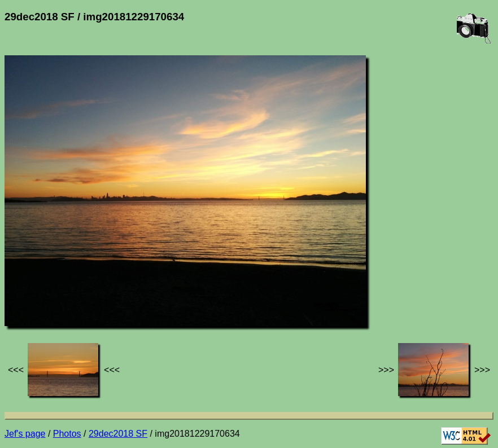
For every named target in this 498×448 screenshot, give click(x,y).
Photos (67, 434)
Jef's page (25, 434)
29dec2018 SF (118, 434)
